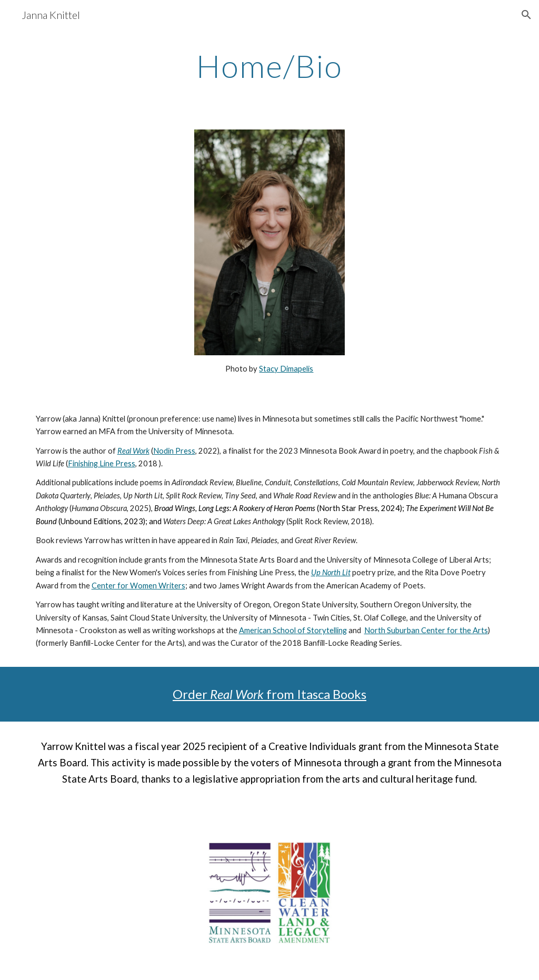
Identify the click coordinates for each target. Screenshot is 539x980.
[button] (526, 15)
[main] (270, 66)
